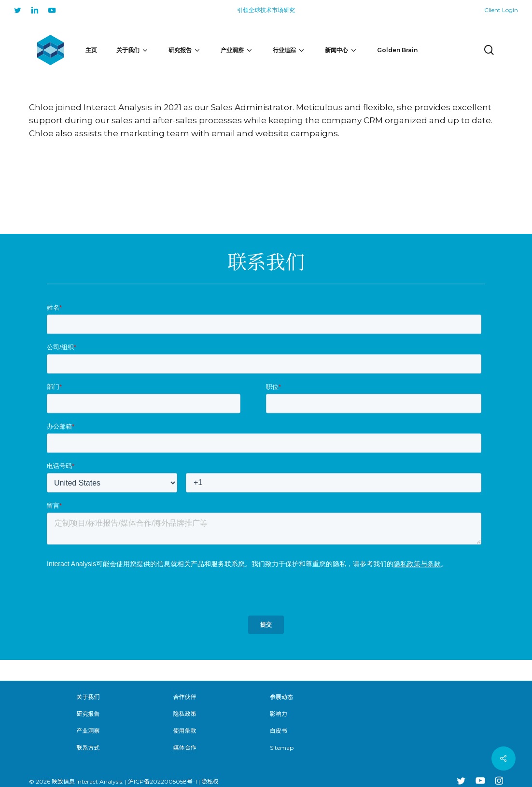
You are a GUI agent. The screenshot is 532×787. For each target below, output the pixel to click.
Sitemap (282, 748)
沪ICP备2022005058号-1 (162, 781)
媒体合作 (185, 748)
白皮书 (279, 731)
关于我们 (88, 697)
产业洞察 (88, 731)
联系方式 (88, 748)
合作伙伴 (185, 697)
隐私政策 (185, 714)
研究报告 (88, 714)
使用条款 (185, 731)
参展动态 (281, 697)
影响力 (279, 714)
